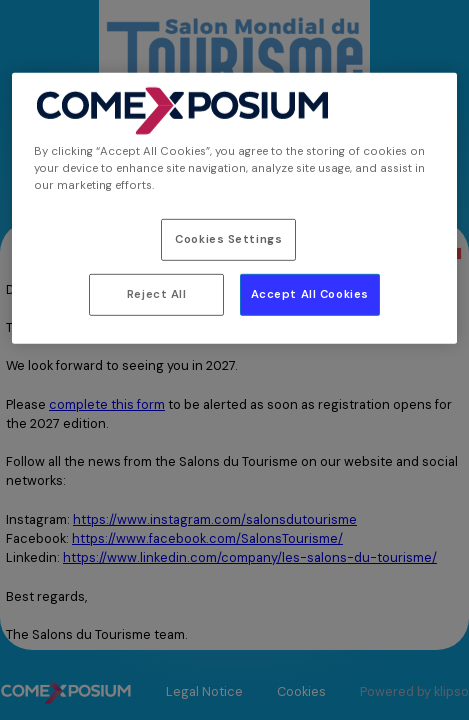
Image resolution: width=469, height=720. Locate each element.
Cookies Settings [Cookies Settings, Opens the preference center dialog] (228, 239)
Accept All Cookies (310, 294)
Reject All (157, 294)
